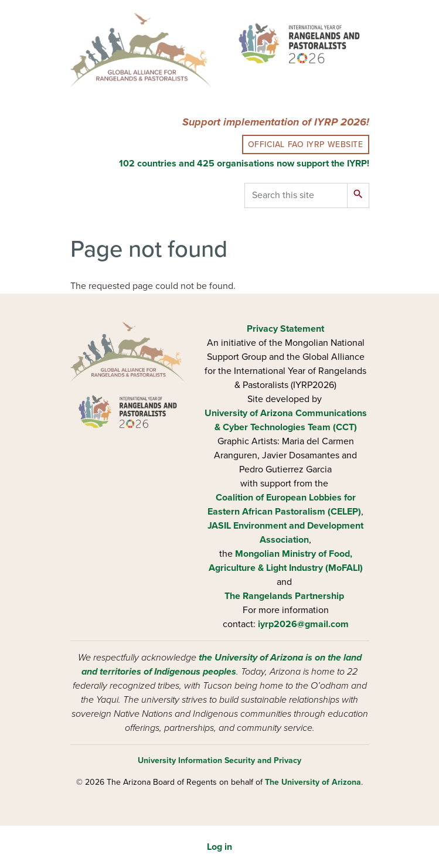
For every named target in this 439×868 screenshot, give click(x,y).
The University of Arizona (313, 782)
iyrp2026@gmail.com (303, 624)
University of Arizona (249, 413)
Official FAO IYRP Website (306, 144)
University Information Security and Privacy (219, 760)
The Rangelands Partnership (284, 596)
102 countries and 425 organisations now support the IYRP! (244, 164)
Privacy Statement (285, 329)
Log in (219, 847)
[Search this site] (296, 195)
